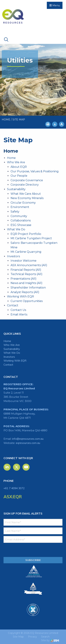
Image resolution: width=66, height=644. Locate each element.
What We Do (16, 229)
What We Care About (26, 194)
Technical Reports (23, 274)
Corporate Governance (27, 180)
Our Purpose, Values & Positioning (35, 171)
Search (45, 637)
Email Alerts (19, 314)
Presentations (20, 279)
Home (11, 158)
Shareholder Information (28, 288)
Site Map (18, 637)
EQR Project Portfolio (26, 234)
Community (19, 216)
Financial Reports (23, 270)
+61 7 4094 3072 (14, 488)
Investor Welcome (23, 261)
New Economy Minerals (27, 198)
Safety (15, 212)
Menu (55, 5)
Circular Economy (23, 203)
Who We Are (16, 162)
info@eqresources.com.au (28, 439)
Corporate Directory (25, 185)
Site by (50, 640)
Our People (19, 176)
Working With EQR (21, 296)
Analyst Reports (22, 292)
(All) (44, 265)
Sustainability (16, 189)
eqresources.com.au (28, 443)
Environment (20, 207)
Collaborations (21, 220)
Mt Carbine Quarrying (26, 252)
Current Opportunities (27, 301)
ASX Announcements (26, 265)
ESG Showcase (21, 225)
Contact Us (18, 310)
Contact (13, 305)
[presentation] (25, 550)
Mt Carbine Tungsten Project (31, 238)
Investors (13, 256)
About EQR (19, 167)
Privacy (32, 637)
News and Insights (23, 283)
